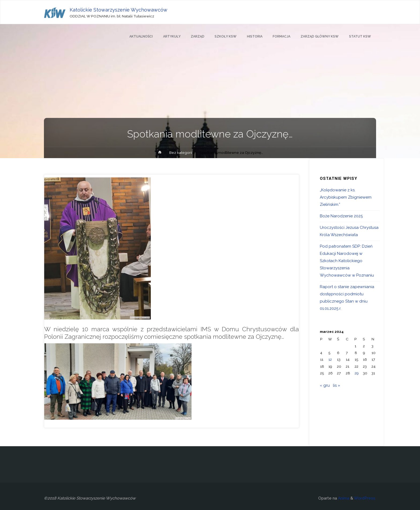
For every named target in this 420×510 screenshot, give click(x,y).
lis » (337, 385)
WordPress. (365, 498)
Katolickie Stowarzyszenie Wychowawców (119, 10)
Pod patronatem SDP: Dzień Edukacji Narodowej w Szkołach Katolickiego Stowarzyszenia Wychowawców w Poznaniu (347, 261)
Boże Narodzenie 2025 (341, 216)
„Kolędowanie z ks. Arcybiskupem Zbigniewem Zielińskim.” (346, 197)
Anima (343, 498)
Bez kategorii (181, 152)
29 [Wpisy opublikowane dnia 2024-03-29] (357, 373)
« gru (325, 385)
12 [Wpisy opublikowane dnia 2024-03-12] (330, 359)
